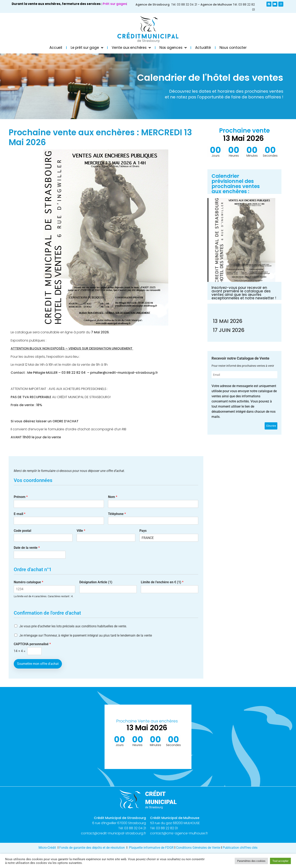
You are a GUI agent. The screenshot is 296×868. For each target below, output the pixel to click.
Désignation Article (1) (96, 582)
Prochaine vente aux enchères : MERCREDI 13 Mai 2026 (100, 137)
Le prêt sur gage (87, 48)
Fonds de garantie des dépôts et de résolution (92, 848)
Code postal (22, 531)
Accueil (56, 48)
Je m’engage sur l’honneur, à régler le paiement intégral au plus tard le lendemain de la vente (86, 635)
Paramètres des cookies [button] (251, 861)
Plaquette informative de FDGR (152, 848)
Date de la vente (27, 548)
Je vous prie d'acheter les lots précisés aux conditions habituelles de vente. (73, 626)
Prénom (21, 497)
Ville (81, 531)
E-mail (20, 514)
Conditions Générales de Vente (198, 848)
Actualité (203, 48)
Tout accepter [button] (280, 861)
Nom (113, 497)
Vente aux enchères (131, 48)
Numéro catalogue (28, 582)
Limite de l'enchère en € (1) (162, 582)
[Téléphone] (153, 521)
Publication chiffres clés (240, 848)
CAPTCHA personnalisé (32, 644)
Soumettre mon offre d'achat (38, 664)
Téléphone (117, 514)
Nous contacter (233, 48)
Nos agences (173, 48)
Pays (143, 531)
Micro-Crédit (47, 848)
